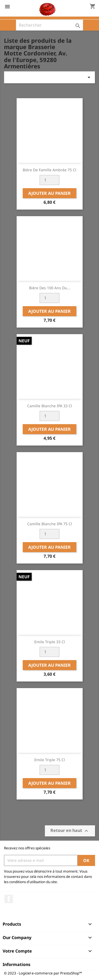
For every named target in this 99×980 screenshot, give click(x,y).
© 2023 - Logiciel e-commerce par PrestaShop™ (43, 973)
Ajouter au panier (49, 193)
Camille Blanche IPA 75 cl (50, 524)
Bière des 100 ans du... (50, 288)
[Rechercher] (49, 25)
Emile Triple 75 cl (50, 760)
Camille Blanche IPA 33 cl (50, 406)
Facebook (9, 899)
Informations (16, 964)
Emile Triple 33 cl (50, 642)
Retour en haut (70, 831)
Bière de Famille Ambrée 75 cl (49, 170)
